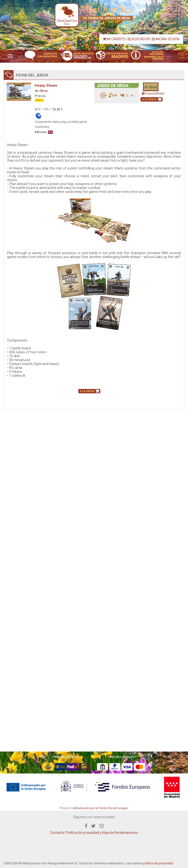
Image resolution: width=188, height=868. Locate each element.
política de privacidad (158, 863)
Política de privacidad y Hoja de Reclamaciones (102, 833)
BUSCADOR (139, 39)
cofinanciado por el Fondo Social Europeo (100, 808)
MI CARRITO (114, 39)
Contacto (57, 833)
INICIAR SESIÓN (166, 39)
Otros (44, 91)
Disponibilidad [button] (153, 94)
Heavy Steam (46, 85)
